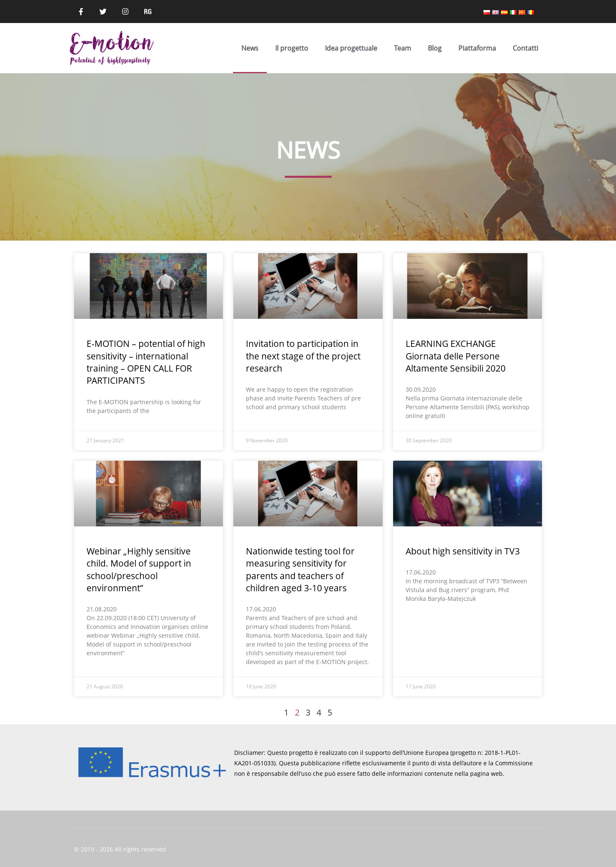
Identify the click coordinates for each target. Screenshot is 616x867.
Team (403, 48)
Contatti (525, 48)
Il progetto (292, 48)
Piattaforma (477, 48)
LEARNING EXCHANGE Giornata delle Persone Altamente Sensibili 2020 (456, 356)
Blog (435, 48)
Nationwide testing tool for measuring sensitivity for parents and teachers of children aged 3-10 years (300, 569)
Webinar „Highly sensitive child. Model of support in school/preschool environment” (139, 569)
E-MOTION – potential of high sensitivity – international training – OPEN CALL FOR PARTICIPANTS (146, 362)
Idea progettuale (351, 48)
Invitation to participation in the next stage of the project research (303, 356)
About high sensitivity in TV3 (463, 551)
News (250, 48)
